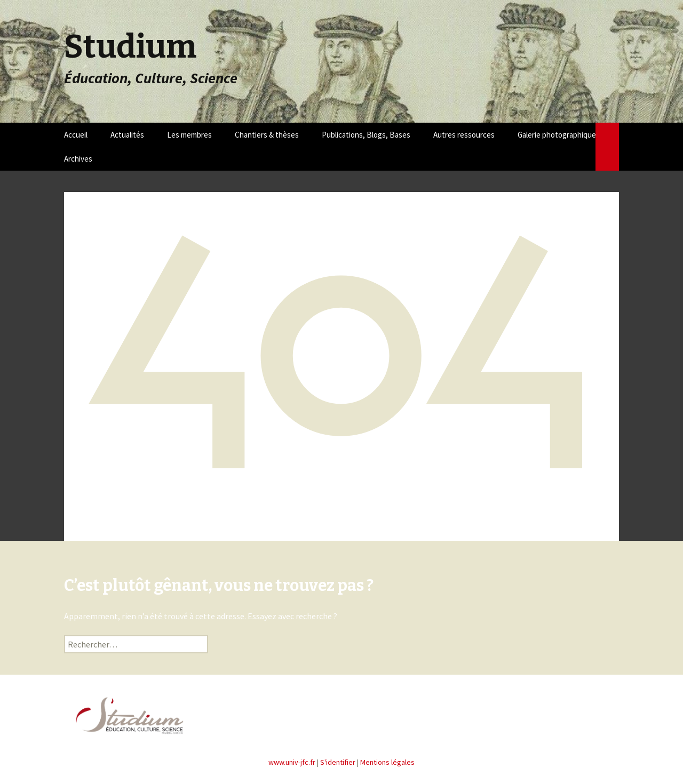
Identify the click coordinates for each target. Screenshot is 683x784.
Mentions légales (387, 762)
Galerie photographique (557, 135)
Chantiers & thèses (267, 135)
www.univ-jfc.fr (292, 762)
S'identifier (338, 762)
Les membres (189, 135)
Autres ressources (464, 135)
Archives (78, 159)
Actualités (127, 135)
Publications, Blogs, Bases (366, 135)
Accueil (76, 135)
